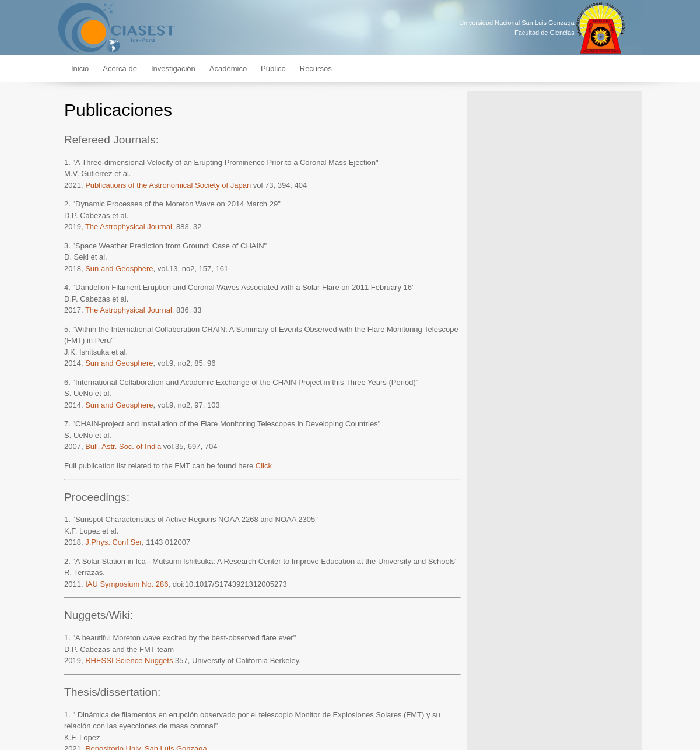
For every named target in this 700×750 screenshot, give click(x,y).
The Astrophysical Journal (129, 227)
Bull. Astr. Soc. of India (123, 446)
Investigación (173, 69)
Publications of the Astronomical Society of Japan (168, 185)
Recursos (316, 69)
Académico (228, 69)
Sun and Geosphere (119, 269)
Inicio (80, 69)
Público (273, 69)
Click (264, 466)
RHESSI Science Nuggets (129, 660)
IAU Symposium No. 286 (127, 584)
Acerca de (120, 69)
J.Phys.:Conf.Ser (113, 542)
